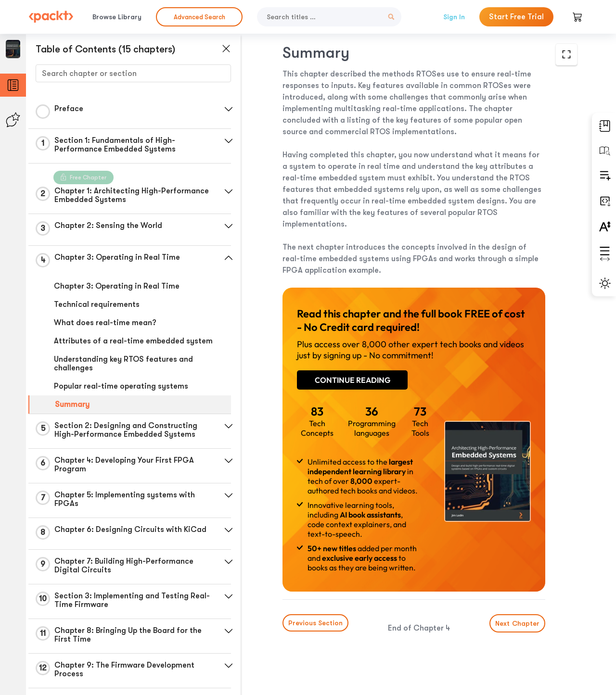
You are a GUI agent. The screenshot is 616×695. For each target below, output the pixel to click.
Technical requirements (97, 304)
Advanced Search (199, 17)
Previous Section (315, 623)
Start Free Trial (516, 17)
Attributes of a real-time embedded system (133, 341)
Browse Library (117, 17)
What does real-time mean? (105, 323)
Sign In (454, 17)
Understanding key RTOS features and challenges (123, 364)
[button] (229, 109)
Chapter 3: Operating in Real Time (117, 286)
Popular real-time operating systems (121, 386)
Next (517, 623)
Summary (72, 404)
